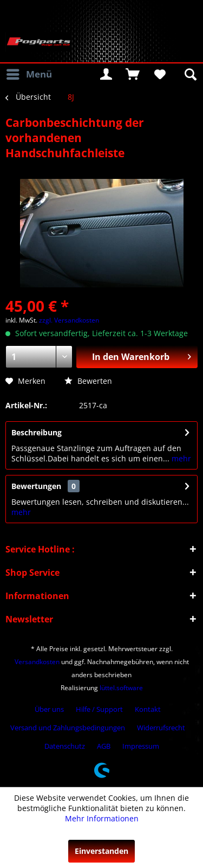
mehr (180, 458)
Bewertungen (36, 486)
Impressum (141, 746)
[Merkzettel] (159, 74)
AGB (104, 746)
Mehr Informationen (102, 818)
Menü (29, 73)
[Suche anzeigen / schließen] (189, 74)
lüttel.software (121, 688)
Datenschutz (65, 746)
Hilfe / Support (99, 709)
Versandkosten (37, 662)
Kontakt (148, 709)
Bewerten (88, 381)
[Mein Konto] (106, 74)
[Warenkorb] (133, 74)
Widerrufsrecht (161, 728)
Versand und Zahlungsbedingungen (68, 728)
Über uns (49, 709)
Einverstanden (101, 851)
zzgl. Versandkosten (69, 320)
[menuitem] (29, 74)
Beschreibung (37, 432)
